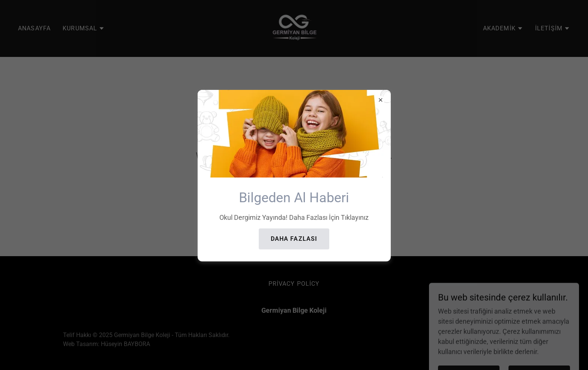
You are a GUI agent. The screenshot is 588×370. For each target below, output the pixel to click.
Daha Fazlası (294, 239)
